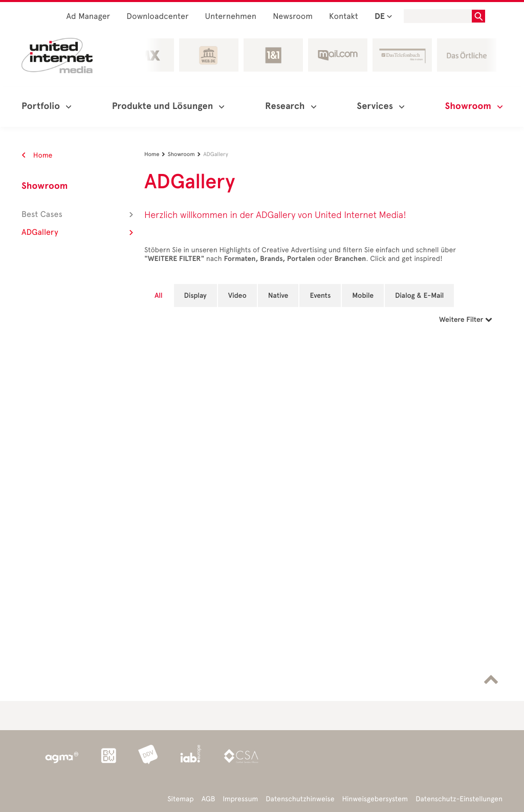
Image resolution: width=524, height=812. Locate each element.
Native (278, 295)
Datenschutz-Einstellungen (459, 799)
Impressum (240, 799)
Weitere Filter (466, 320)
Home (37, 155)
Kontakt (344, 17)
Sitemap (180, 799)
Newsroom (293, 17)
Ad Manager (89, 17)
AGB (209, 799)
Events (320, 295)
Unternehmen (231, 17)
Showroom (45, 186)
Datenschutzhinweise (300, 799)
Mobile (363, 295)
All (159, 295)
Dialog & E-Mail (419, 295)
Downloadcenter (157, 17)
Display (195, 295)
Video (237, 295)
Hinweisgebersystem (375, 799)
